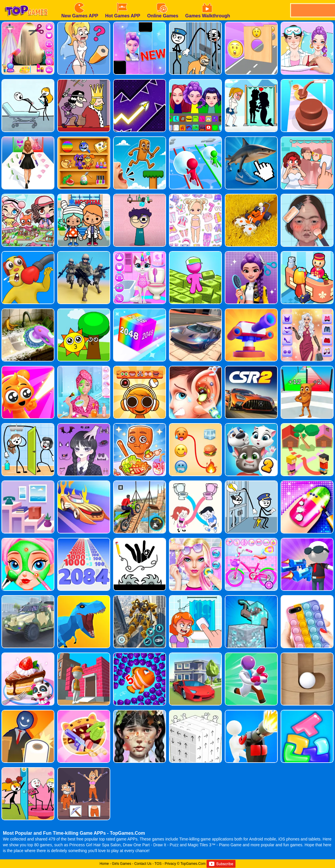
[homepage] (26, 2)
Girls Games (122, 864)
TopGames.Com (193, 864)
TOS (158, 864)
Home (104, 864)
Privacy (170, 864)
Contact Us (143, 864)
